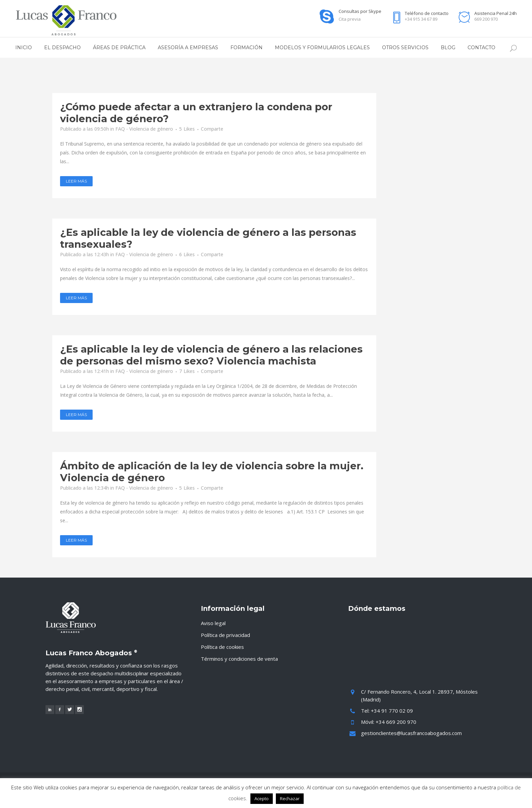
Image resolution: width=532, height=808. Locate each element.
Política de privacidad (225, 635)
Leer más (76, 181)
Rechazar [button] (290, 798)
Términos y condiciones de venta (239, 659)
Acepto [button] (262, 798)
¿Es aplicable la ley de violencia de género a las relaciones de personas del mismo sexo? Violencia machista (211, 355)
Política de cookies (222, 647)
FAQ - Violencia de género (144, 129)
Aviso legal (213, 623)
